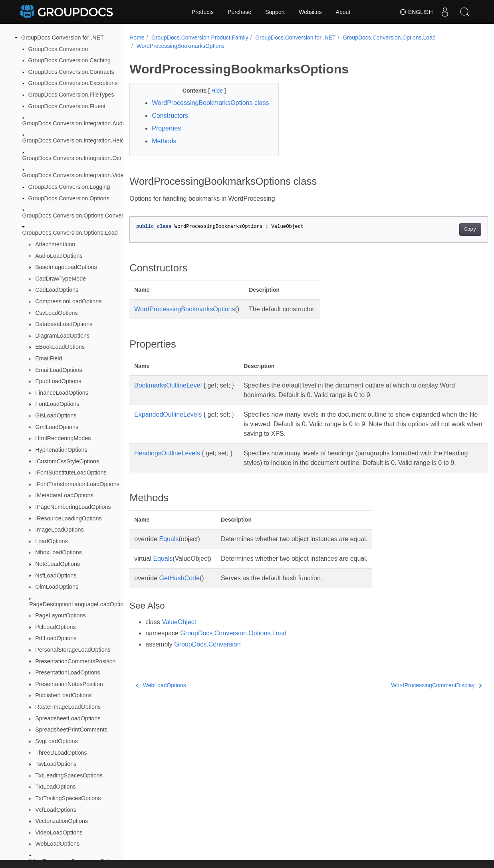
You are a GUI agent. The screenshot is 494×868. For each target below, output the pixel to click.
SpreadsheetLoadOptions (68, 718)
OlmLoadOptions (57, 587)
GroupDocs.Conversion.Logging (69, 187)
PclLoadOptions (56, 627)
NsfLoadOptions (56, 575)
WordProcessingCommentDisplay (412, 704)
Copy (445, 239)
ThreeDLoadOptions (61, 753)
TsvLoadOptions (56, 764)
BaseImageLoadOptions (66, 267)
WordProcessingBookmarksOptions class (202, 108)
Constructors (170, 125)
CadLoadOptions (57, 290)
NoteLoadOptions (58, 564)
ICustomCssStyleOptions (67, 461)
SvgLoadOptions (56, 741)
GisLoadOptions (56, 415)
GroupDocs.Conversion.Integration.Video (75, 175)
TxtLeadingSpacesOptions (69, 775)
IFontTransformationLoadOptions (77, 484)
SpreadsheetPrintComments (71, 730)
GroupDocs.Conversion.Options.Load (70, 233)
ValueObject (179, 641)
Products (203, 12)
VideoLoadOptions (59, 832)
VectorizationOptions (62, 821)
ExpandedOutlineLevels (168, 424)
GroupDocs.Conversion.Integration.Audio (75, 123)
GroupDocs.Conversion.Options (69, 198)
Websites (310, 12)
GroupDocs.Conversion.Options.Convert (74, 216)
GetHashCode (180, 597)
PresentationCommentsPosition (75, 661)
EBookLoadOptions (60, 347)
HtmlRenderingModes (63, 438)
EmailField (49, 358)
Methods (164, 151)
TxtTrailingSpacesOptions (68, 798)
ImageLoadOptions (60, 530)
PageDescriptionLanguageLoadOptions (79, 604)
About (343, 12)
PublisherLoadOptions (63, 695)
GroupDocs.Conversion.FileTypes (71, 95)
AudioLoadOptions (59, 256)
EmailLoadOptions (59, 370)
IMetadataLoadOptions (64, 495)
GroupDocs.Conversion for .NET (62, 38)
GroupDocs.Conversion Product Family (200, 38)
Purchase (239, 12)
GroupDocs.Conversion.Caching (69, 60)
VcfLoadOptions (56, 810)
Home (137, 38)
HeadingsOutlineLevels (167, 463)
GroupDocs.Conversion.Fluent (67, 106)
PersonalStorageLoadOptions (73, 650)
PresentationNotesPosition (69, 684)
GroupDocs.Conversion (58, 49)
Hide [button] (213, 91)
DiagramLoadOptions (62, 336)
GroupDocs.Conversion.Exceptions (73, 83)
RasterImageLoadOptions (68, 707)
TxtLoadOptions (56, 787)
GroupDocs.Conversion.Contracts (71, 72)
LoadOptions (52, 541)
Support (275, 12)
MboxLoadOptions (59, 552)
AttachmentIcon (55, 244)
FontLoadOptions (57, 404)
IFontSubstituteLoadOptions (71, 473)
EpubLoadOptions (58, 381)
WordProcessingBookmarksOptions (181, 46)
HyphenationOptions (61, 450)
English (416, 12)
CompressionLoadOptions (68, 301)
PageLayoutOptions (60, 615)
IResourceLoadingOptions (68, 518)
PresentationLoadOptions (67, 672)
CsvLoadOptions (56, 313)
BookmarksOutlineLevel (168, 395)
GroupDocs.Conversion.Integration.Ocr (72, 158)
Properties (166, 138)
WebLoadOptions (57, 844)
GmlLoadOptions (57, 427)
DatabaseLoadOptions (64, 324)
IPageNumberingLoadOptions (73, 507)
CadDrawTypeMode (61, 279)
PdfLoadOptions (56, 638)
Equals (169, 558)
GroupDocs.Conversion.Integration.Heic (73, 140)
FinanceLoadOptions (62, 393)
